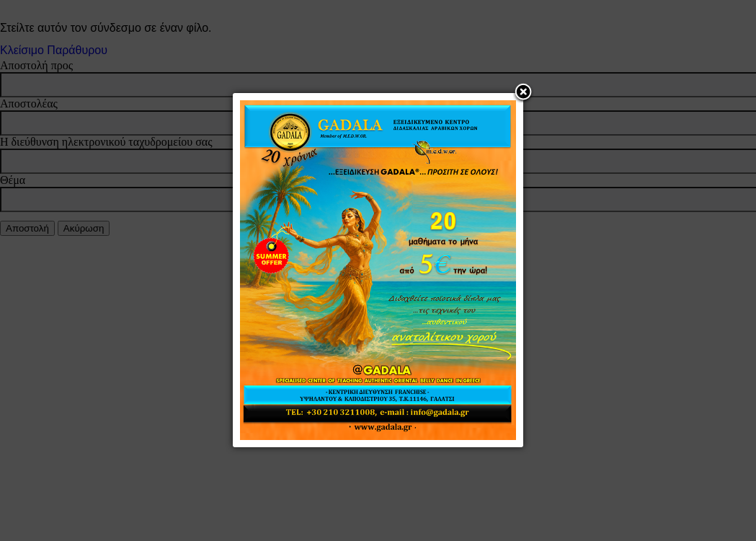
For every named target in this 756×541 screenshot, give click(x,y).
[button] (523, 93)
